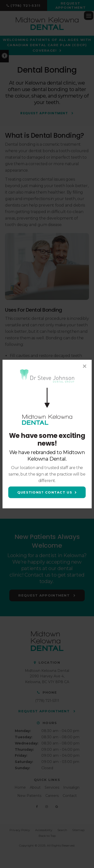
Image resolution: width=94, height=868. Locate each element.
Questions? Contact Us (45, 492)
